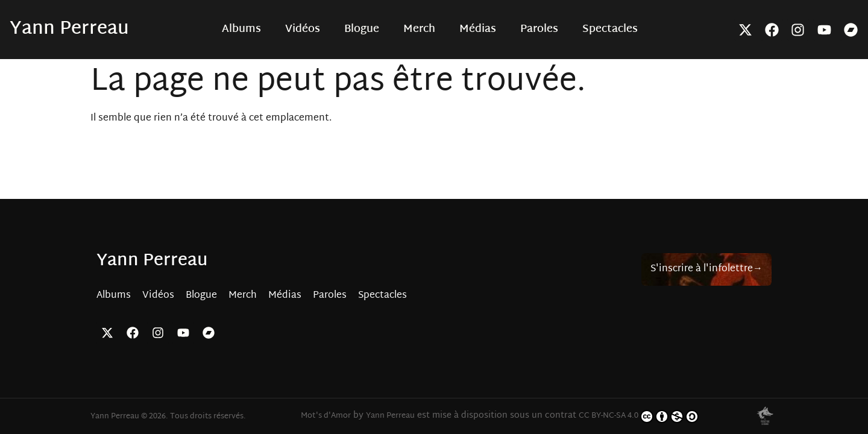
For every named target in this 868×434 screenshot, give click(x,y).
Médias (478, 30)
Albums (241, 30)
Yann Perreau (69, 29)
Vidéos (303, 30)
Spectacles (610, 30)
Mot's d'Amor (326, 416)
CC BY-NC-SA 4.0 (639, 417)
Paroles (539, 30)
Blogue (362, 30)
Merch (419, 30)
